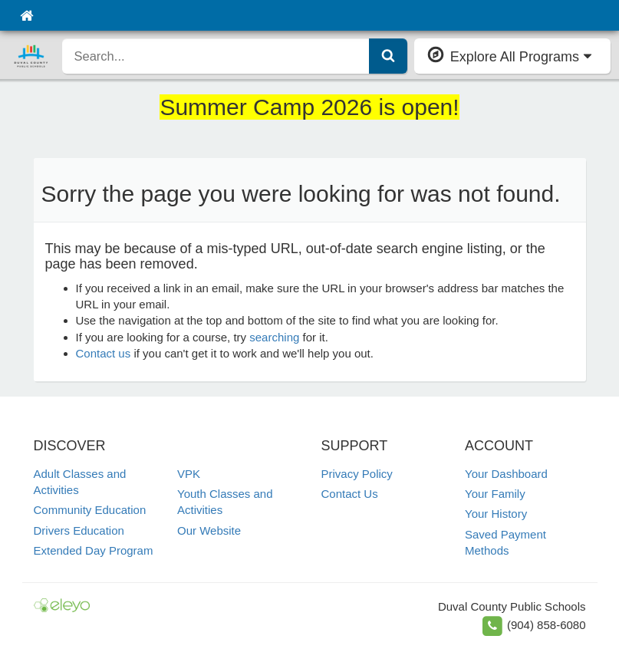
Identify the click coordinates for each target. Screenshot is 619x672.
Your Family (495, 494)
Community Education (90, 510)
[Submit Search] (388, 56)
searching (274, 337)
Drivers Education (79, 530)
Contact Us (350, 494)
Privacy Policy (357, 474)
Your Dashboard (506, 474)
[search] (216, 56)
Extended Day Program (94, 550)
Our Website (209, 530)
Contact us (104, 353)
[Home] (26, 15)
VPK (189, 474)
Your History (496, 514)
